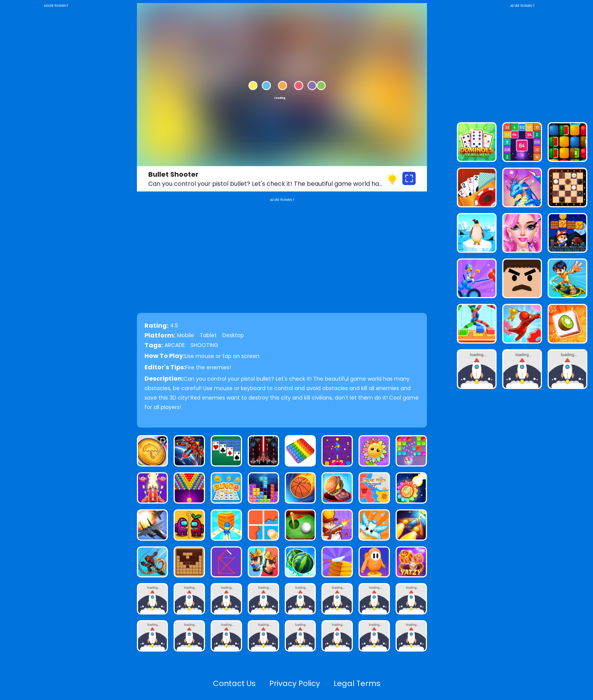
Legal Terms (357, 683)
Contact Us (234, 683)
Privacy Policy (295, 683)
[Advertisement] (56, 123)
